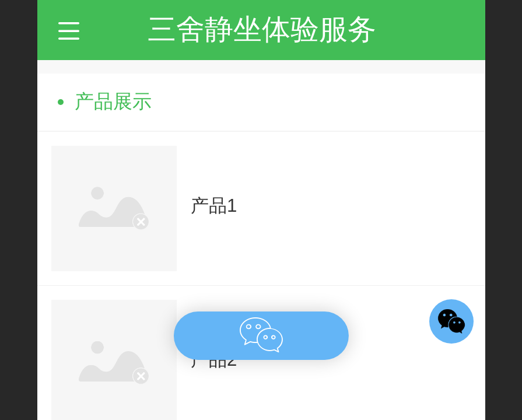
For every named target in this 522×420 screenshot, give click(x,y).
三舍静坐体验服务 (262, 29)
